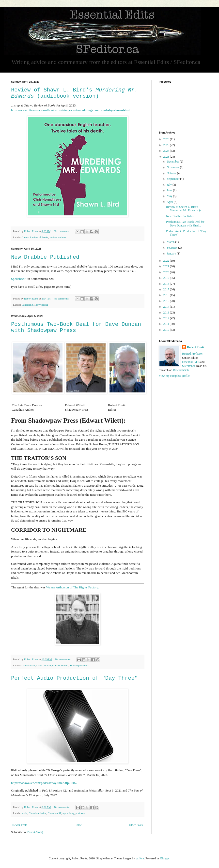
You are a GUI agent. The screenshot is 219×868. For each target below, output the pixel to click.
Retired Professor (192, 354)
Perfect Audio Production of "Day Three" (74, 678)
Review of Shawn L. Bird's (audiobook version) (74, 93)
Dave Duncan (44, 665)
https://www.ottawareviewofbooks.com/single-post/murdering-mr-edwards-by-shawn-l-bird (71, 110)
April (170, 202)
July (170, 185)
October (172, 173)
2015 (167, 301)
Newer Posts (20, 825)
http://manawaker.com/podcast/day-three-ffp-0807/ (44, 783)
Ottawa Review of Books (35, 237)
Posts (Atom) (35, 832)
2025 (167, 145)
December (173, 162)
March (171, 242)
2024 (167, 151)
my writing (42, 305)
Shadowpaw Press (79, 665)
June (170, 190)
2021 (167, 266)
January (172, 254)
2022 (167, 261)
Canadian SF (28, 305)
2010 (167, 330)
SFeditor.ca (189, 366)
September (173, 179)
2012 (167, 318)
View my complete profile (174, 376)
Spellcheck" (19, 279)
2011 (167, 324)
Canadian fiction (38, 813)
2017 (167, 289)
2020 (167, 272)
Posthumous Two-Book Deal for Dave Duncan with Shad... (185, 224)
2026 (167, 139)
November (173, 167)
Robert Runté (196, 347)
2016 (167, 295)
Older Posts (136, 825)
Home (78, 825)
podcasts (80, 813)
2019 (167, 278)
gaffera (140, 858)
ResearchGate (181, 370)
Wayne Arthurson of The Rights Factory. (73, 587)
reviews (62, 237)
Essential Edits (191, 362)
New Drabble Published (45, 257)
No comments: (62, 231)
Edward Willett (60, 665)
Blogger (165, 858)
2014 (167, 307)
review (53, 237)
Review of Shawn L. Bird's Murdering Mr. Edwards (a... (185, 209)
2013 (167, 313)
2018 (167, 284)
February (172, 248)
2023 (167, 157)
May (170, 196)
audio (24, 813)
